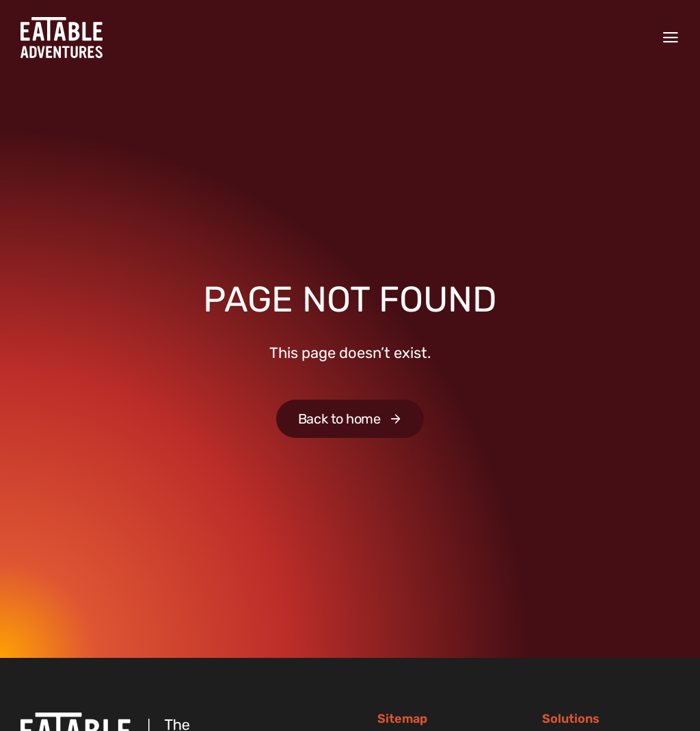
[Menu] (671, 38)
